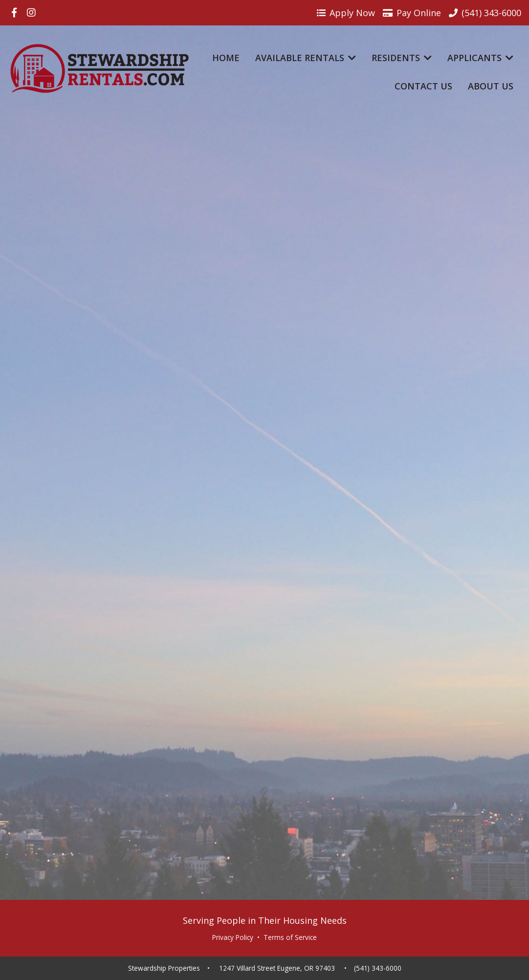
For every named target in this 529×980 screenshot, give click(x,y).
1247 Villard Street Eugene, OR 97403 (277, 968)
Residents (402, 58)
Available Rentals (306, 58)
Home (226, 58)
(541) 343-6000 (378, 968)
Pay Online (412, 13)
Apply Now (346, 13)
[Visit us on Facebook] (14, 13)
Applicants (480, 58)
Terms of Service (290, 937)
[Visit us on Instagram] (31, 13)
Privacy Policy (233, 937)
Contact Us (423, 86)
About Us (491, 86)
